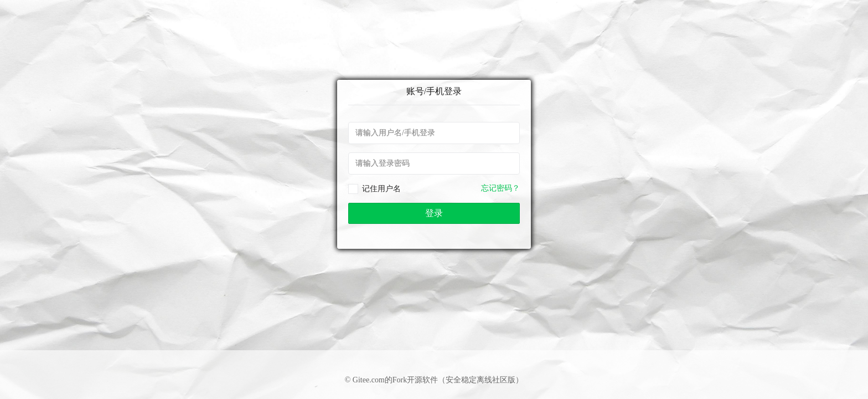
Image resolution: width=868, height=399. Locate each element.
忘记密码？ (500, 188)
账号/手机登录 (434, 91)
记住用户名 (381, 189)
